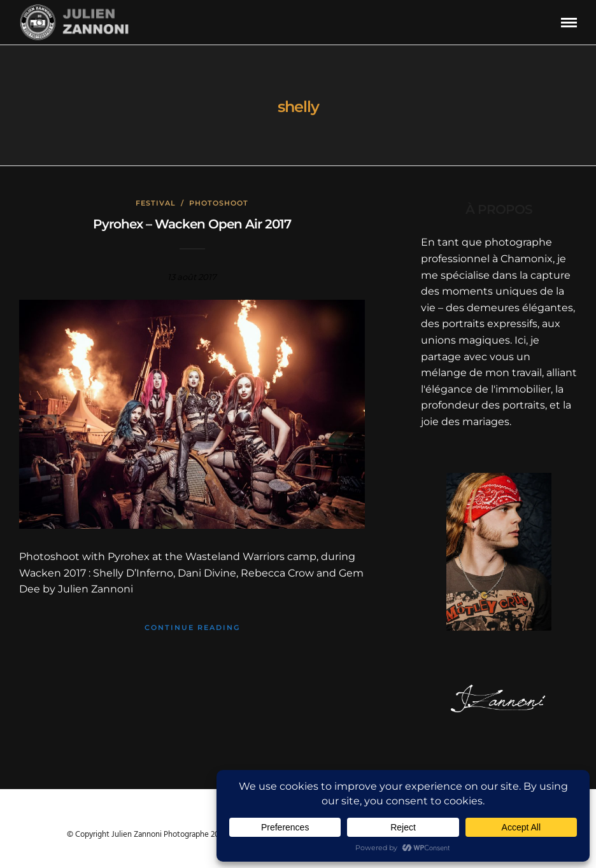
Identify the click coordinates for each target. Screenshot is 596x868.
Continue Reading (192, 627)
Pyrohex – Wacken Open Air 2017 (192, 224)
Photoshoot (219, 203)
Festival (156, 203)
